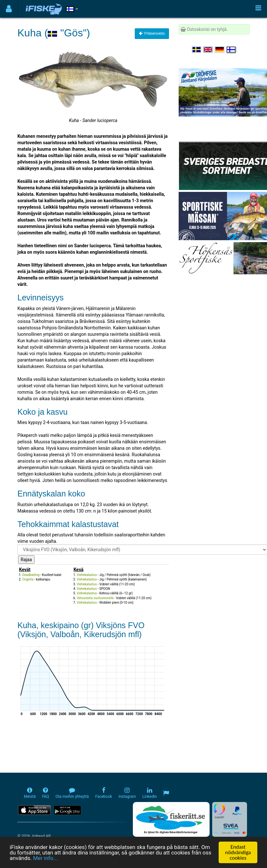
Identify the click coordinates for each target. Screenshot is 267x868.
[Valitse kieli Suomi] (232, 50)
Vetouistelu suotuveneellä (95, 598)
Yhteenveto (152, 33)
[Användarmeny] (9, 9)
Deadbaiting (31, 575)
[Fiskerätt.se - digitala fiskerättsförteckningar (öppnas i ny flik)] (171, 819)
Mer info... (45, 858)
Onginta (28, 579)
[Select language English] (208, 50)
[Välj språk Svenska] (197, 50)
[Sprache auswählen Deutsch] (220, 50)
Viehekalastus (87, 575)
